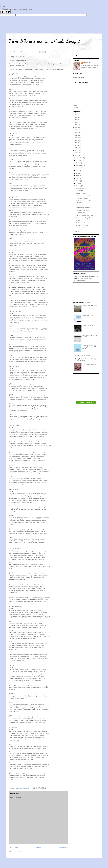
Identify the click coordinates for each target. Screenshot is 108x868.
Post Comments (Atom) (24, 852)
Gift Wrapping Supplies (89, 364)
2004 (76, 232)
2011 (76, 140)
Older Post (64, 848)
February (79, 183)
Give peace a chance (82, 225)
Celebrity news (80, 191)
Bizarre (78, 220)
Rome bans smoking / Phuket (84, 218)
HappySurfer (87, 63)
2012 (76, 138)
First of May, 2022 (88, 315)
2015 (76, 130)
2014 (76, 133)
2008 (76, 148)
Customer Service (81, 188)
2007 (76, 150)
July (78, 171)
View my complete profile (88, 68)
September (80, 165)
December (79, 158)
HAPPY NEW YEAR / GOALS (84, 228)
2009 (76, 145)
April (78, 178)
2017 (76, 125)
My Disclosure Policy (80, 280)
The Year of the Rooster (83, 210)
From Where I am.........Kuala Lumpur (45, 41)
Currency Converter (86, 402)
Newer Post (14, 848)
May (78, 176)
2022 (76, 115)
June (78, 173)
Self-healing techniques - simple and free (86, 276)
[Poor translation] (7, 12)
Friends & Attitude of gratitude (84, 215)
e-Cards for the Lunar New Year (85, 196)
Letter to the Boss (88, 325)
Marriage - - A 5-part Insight (82, 355)
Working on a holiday (82, 198)
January (79, 186)
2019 (76, 120)
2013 (76, 135)
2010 (76, 143)
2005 (76, 156)
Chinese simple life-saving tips (83, 278)
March (78, 181)
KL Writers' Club (81, 213)
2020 (76, 117)
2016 (76, 127)
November (79, 160)
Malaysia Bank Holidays (83, 208)
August (78, 168)
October (79, 163)
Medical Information (82, 193)
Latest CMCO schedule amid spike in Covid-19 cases (89, 347)
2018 (76, 122)
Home (39, 848)
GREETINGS (80, 205)
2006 (76, 153)
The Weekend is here (82, 223)
